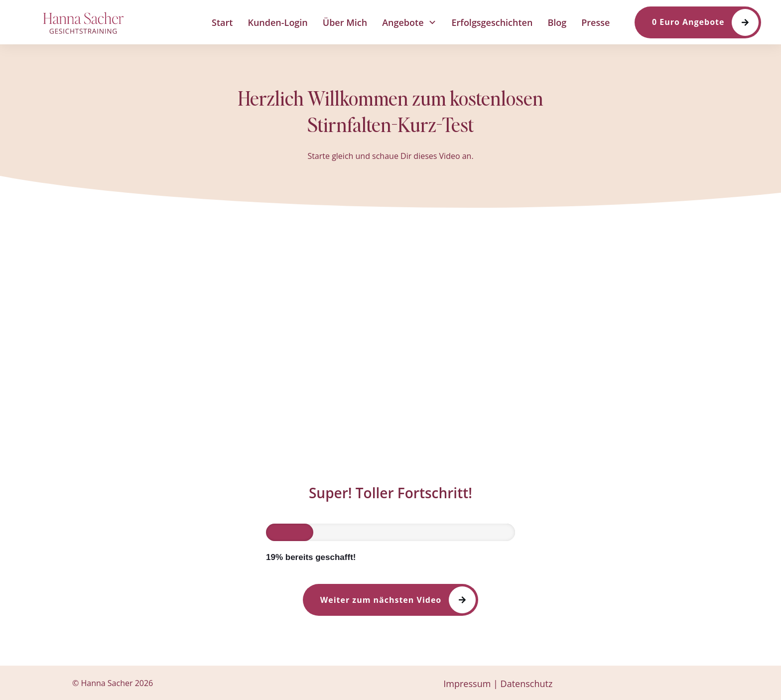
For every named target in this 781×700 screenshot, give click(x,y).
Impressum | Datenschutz (498, 684)
